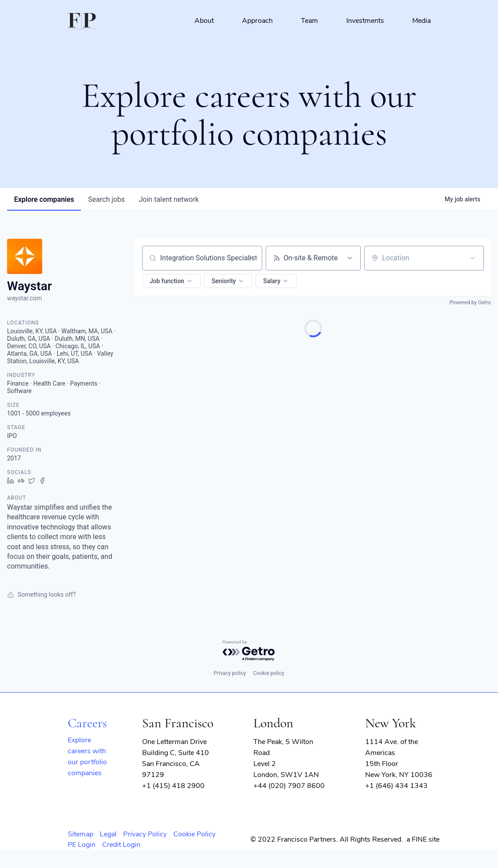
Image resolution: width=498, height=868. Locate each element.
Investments (365, 21)
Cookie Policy (194, 834)
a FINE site (423, 839)
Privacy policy (230, 673)
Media (421, 21)
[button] (171, 281)
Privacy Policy (145, 834)
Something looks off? (41, 594)
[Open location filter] (472, 258)
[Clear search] (251, 258)
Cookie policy (269, 673)
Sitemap (81, 834)
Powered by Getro (470, 303)
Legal (108, 834)
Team (309, 21)
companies (44, 199)
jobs (106, 199)
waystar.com (24, 298)
